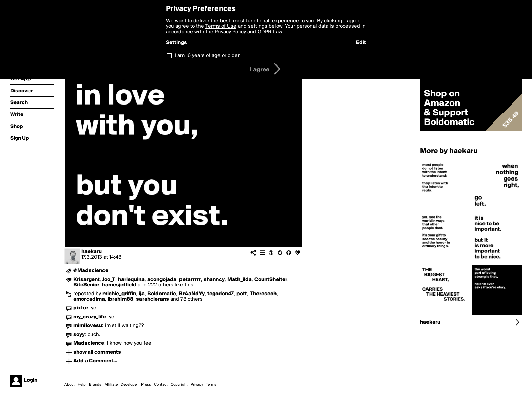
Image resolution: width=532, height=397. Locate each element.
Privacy (197, 385)
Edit (361, 43)
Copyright (179, 385)
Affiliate (111, 385)
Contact (161, 385)
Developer (129, 385)
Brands (95, 385)
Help (82, 385)
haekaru (92, 252)
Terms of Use (221, 26)
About (70, 385)
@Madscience (91, 271)
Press (146, 385)
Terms (211, 385)
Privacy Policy (230, 32)
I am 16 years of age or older (207, 56)
